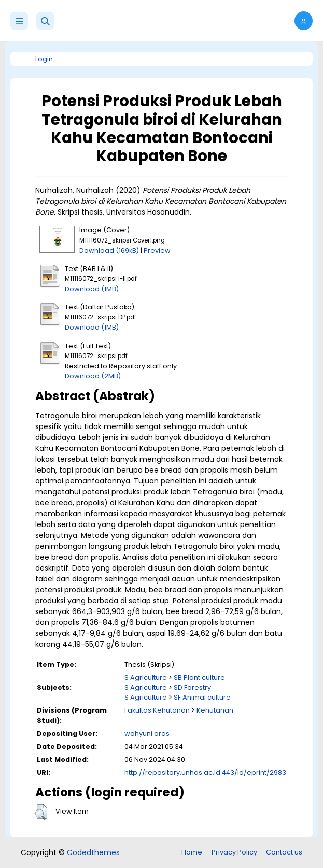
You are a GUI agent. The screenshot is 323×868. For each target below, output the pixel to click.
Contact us (284, 852)
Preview (157, 251)
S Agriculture (146, 678)
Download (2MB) (93, 376)
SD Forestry (192, 687)
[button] (45, 21)
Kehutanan (215, 710)
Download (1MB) (92, 289)
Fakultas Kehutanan (157, 710)
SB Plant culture (199, 678)
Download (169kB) (109, 251)
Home (192, 852)
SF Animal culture (202, 697)
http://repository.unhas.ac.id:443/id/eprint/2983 (205, 772)
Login (44, 59)
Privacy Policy (234, 852)
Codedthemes (93, 852)
